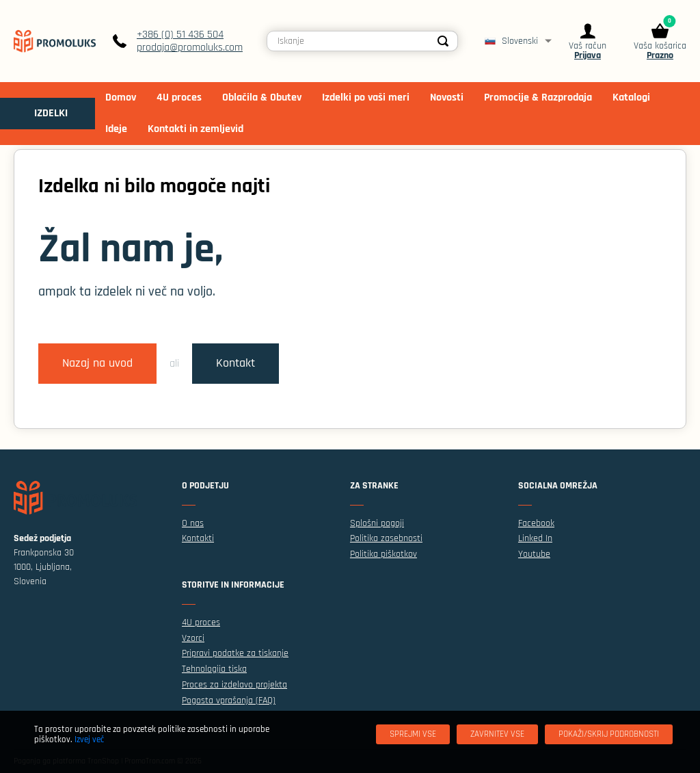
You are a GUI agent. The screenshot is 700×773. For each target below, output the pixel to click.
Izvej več (89, 739)
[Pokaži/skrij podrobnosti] (609, 734)
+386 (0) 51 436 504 (180, 35)
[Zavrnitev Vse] (497, 734)
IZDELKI (51, 113)
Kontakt (235, 363)
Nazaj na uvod (97, 363)
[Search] (444, 41)
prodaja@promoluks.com (190, 48)
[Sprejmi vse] (413, 734)
